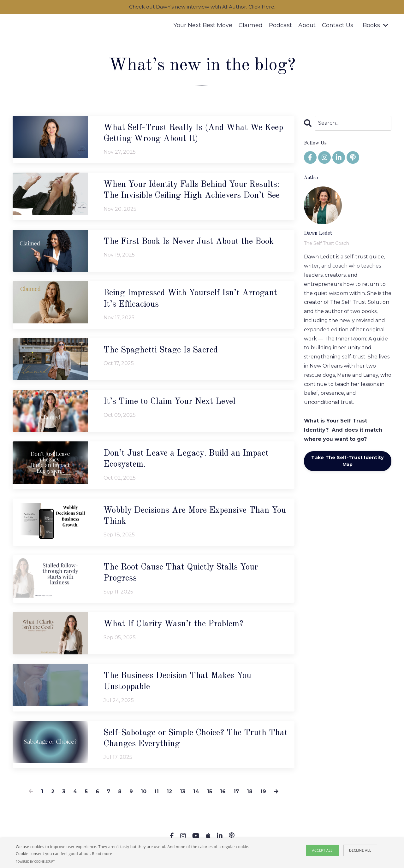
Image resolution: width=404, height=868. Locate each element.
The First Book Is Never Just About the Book (192, 243)
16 (223, 795)
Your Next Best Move (203, 26)
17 (236, 795)
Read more (102, 854)
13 (183, 795)
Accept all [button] (323, 850)
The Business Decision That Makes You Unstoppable (180, 684)
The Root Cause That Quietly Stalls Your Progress (184, 575)
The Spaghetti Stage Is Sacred (163, 351)
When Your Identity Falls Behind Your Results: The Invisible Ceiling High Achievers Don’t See (196, 191)
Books (375, 26)
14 (196, 795)
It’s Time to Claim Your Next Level (172, 403)
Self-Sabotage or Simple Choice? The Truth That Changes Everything (188, 741)
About (307, 26)
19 (264, 795)
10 (144, 795)
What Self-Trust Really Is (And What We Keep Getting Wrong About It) (186, 134)
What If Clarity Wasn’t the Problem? (176, 627)
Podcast (280, 26)
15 (210, 795)
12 (169, 795)
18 (250, 795)
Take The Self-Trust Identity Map (348, 461)
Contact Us (338, 26)
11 (157, 795)
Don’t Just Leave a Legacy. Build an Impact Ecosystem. (188, 461)
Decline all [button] (360, 850)
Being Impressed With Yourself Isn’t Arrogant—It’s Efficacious (193, 300)
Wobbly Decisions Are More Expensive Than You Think (190, 518)
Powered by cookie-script (35, 862)
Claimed (251, 26)
